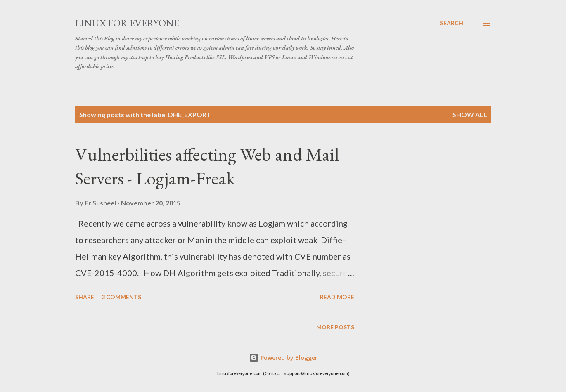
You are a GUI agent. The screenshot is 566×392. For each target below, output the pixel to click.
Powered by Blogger (283, 358)
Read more (337, 297)
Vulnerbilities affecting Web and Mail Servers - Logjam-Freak (207, 166)
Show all (470, 115)
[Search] (452, 23)
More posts (335, 327)
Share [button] (85, 297)
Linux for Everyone (127, 23)
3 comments (121, 297)
